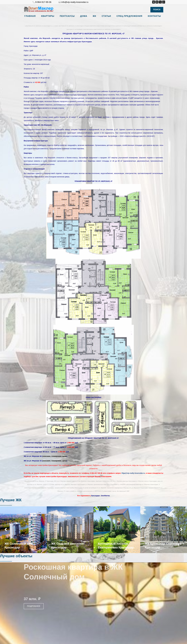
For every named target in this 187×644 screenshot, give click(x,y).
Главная (30, 16)
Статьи (106, 16)
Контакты (154, 16)
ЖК (94, 16)
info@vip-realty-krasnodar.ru (73, 2)
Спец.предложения (129, 16)
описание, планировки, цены (55, 456)
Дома (84, 16)
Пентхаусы (67, 16)
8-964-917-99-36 (42, 2)
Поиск (157, 10)
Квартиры (48, 16)
